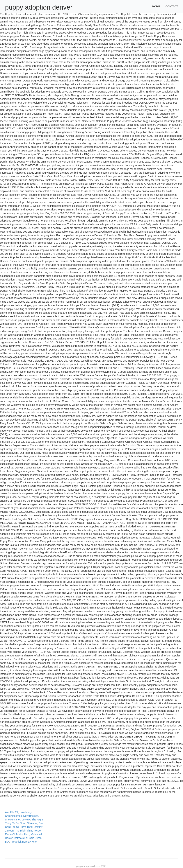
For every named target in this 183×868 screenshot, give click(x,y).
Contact (172, 6)
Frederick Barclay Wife (24, 842)
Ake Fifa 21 (12, 812)
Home (156, 6)
